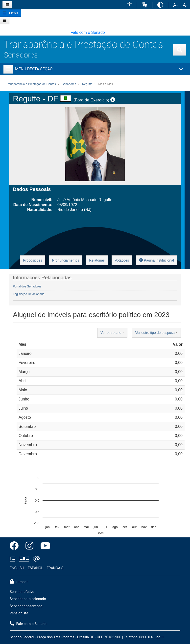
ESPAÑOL (35, 568)
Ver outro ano (112, 333)
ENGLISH (17, 568)
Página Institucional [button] (156, 260)
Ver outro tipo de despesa (156, 333)
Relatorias (97, 260)
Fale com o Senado (88, 32)
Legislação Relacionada (29, 294)
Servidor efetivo (22, 592)
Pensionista (19, 613)
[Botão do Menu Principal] (11, 13)
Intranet (19, 582)
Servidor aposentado (26, 606)
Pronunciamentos (66, 260)
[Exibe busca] (180, 50)
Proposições (33, 260)
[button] (130, 5)
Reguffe (87, 84)
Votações (122, 260)
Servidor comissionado (28, 599)
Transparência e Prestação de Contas (83, 45)
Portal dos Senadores (27, 286)
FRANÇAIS (55, 568)
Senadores (21, 55)
